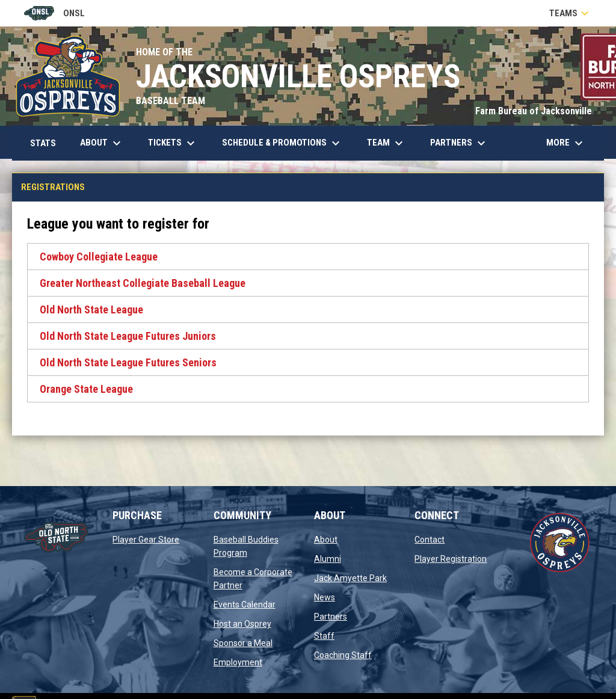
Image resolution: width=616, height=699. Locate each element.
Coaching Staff (343, 655)
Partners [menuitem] (459, 143)
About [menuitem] (102, 143)
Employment (238, 662)
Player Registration (451, 559)
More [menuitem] (566, 143)
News (325, 597)
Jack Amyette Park (350, 578)
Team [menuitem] (387, 143)
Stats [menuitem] (48, 143)
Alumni (328, 559)
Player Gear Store (146, 540)
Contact (430, 540)
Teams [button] (571, 13)
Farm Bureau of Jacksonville (534, 111)
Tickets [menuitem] (173, 143)
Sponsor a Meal (243, 643)
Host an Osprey (242, 624)
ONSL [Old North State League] (54, 13)
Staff (324, 636)
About (326, 540)
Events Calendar (245, 605)
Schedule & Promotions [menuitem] (282, 143)
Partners (331, 617)
